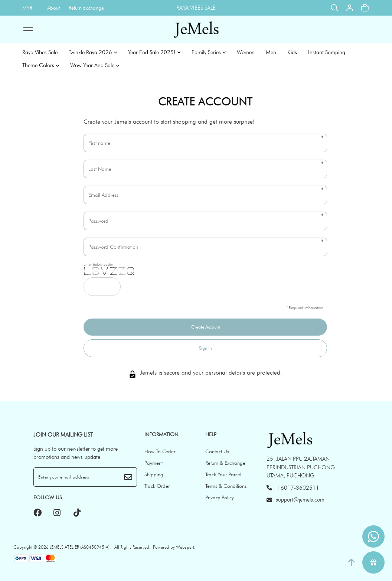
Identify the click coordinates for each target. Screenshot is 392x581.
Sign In (205, 348)
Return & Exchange (225, 463)
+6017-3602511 (293, 488)
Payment (153, 463)
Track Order (157, 486)
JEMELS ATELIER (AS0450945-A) (80, 547)
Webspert (185, 547)
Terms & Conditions (226, 486)
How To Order (160, 451)
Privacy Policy (220, 497)
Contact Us (217, 451)
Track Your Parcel (223, 474)
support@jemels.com (295, 500)
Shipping (154, 474)
